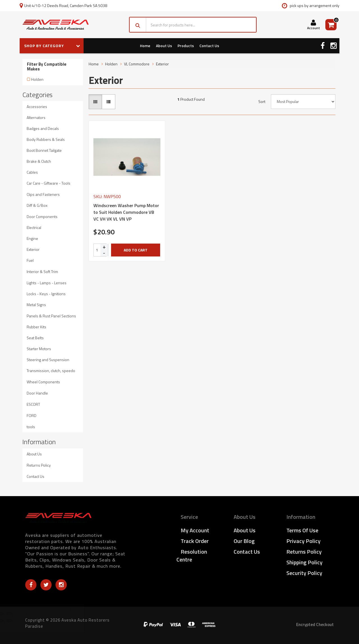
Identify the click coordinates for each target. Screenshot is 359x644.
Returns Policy (39, 465)
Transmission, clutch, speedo (51, 371)
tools (31, 427)
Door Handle (37, 393)
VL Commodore (137, 64)
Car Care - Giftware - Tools (49, 183)
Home (145, 46)
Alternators (36, 117)
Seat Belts (35, 338)
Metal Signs (36, 305)
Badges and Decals (43, 128)
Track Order (195, 541)
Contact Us (209, 46)
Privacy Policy (303, 541)
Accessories (37, 106)
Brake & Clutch (39, 161)
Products (186, 46)
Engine (32, 238)
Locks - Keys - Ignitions (46, 294)
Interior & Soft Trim (42, 271)
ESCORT (33, 404)
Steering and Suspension (48, 360)
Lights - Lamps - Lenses (47, 283)
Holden (37, 79)
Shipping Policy (304, 562)
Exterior (33, 249)
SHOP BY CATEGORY (52, 46)
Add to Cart (136, 250)
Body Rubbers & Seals (46, 139)
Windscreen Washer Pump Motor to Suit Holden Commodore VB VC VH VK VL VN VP (126, 212)
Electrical (34, 227)
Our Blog (244, 541)
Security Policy (304, 573)
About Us (164, 46)
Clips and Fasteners (43, 194)
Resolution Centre (192, 555)
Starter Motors (39, 349)
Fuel (30, 260)
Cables (32, 172)
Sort (262, 102)
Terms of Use (302, 530)
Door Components (42, 216)
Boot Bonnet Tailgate (44, 150)
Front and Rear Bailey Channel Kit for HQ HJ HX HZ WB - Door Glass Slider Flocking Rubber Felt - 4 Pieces (53, 619)
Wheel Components (43, 382)
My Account (195, 530)
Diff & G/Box (37, 205)
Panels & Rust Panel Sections (51, 316)
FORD (32, 415)
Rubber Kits (36, 327)
